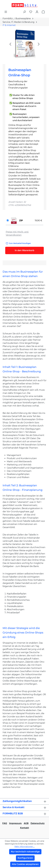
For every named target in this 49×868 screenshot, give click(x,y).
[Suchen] (24, 12)
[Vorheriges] (10, 44)
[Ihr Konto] (37, 12)
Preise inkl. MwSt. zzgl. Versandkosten (17, 233)
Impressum (15, 823)
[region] (24, 44)
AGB (26, 823)
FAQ (5, 823)
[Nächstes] (39, 44)
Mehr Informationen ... (25, 847)
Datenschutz (38, 823)
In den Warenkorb (24, 250)
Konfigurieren (25, 858)
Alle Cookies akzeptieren (25, 864)
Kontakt (25, 828)
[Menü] (6, 12)
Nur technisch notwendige (25, 852)
